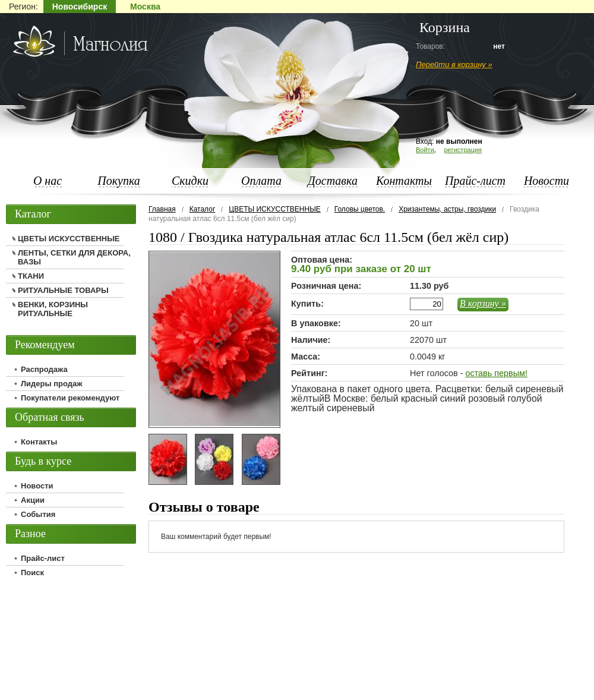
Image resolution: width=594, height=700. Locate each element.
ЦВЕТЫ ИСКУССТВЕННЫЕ (274, 209)
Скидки (190, 181)
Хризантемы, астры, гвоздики (447, 209)
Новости (546, 181)
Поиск (32, 573)
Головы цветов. (360, 209)
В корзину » (483, 303)
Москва (145, 7)
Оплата (261, 181)
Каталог (203, 209)
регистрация (463, 150)
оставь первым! (496, 373)
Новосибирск (80, 7)
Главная (162, 209)
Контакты (404, 181)
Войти (425, 150)
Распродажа (44, 369)
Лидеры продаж (52, 384)
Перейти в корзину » (454, 64)
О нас (48, 181)
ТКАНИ (31, 276)
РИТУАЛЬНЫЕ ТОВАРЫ (63, 290)
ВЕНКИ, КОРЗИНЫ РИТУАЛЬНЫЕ (53, 309)
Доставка (333, 181)
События (38, 514)
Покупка (119, 181)
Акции (33, 500)
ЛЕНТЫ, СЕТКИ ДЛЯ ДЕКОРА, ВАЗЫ (74, 257)
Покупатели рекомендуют (70, 398)
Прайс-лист (475, 181)
